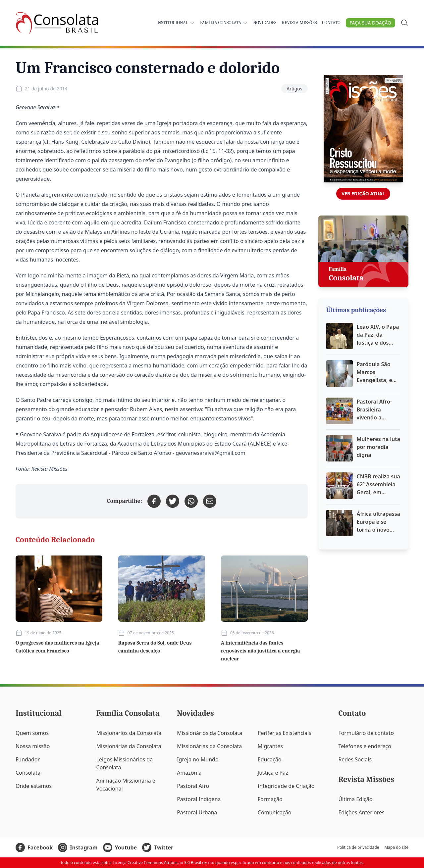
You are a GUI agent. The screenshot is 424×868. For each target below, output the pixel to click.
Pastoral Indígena (199, 799)
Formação (270, 799)
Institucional (176, 23)
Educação (270, 759)
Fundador (28, 759)
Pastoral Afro (193, 786)
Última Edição (355, 799)
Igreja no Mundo (198, 759)
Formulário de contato (366, 733)
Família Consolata (224, 23)
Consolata (28, 773)
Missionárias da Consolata (129, 746)
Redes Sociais (355, 759)
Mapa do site (396, 847)
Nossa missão (33, 746)
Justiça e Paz (273, 773)
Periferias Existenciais (285, 733)
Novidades (265, 23)
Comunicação (275, 812)
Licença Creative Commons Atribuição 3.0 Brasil (157, 863)
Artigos (294, 89)
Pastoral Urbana (197, 812)
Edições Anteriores (361, 812)
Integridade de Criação (286, 786)
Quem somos (32, 733)
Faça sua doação (371, 23)
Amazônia (189, 773)
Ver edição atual (363, 193)
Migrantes (270, 746)
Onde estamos (34, 786)
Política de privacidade (358, 847)
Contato (331, 23)
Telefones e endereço (365, 746)
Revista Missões (299, 23)
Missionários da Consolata (129, 733)
